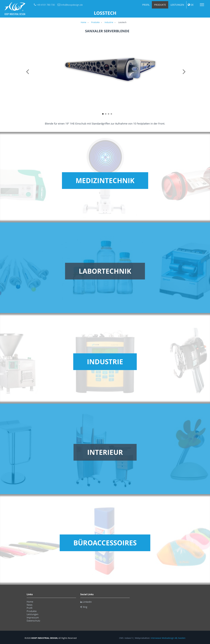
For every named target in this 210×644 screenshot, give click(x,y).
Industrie (109, 22)
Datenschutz (33, 621)
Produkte (160, 5)
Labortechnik (105, 271)
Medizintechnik (105, 181)
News (30, 605)
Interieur (105, 452)
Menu (202, 5)
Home (83, 22)
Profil (146, 5)
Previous (28, 75)
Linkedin (86, 602)
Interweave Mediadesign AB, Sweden (168, 638)
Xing (84, 607)
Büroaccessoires (105, 543)
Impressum (33, 618)
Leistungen (177, 5)
